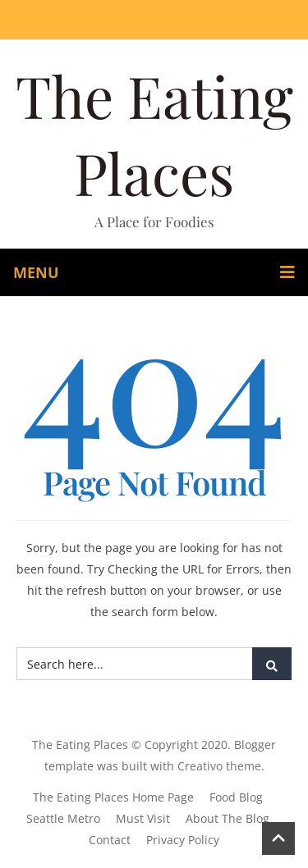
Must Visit (143, 818)
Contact (110, 840)
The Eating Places (154, 134)
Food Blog (236, 797)
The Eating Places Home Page (113, 797)
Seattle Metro (63, 818)
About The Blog (228, 818)
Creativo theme (219, 766)
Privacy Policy (183, 840)
